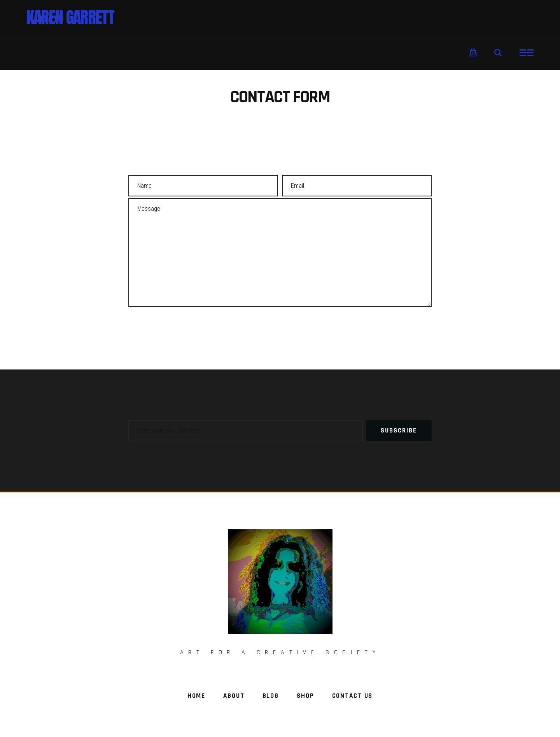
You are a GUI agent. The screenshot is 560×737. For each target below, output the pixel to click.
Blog (271, 696)
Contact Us (353, 696)
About (234, 696)
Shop (305, 696)
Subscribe (399, 431)
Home (196, 696)
